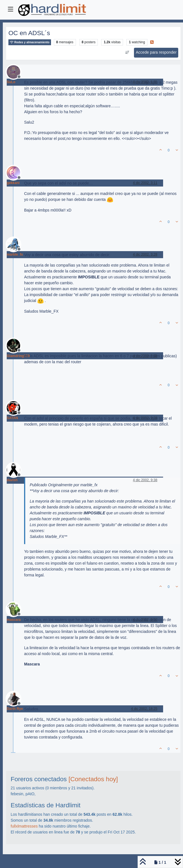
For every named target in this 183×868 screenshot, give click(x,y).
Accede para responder (156, 52)
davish (12, 480)
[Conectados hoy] (93, 779)
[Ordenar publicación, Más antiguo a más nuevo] (127, 53)
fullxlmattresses (24, 826)
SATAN (12, 418)
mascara (14, 620)
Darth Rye (15, 709)
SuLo (11, 82)
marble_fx (15, 255)
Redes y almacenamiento (30, 42)
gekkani (13, 183)
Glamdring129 (18, 356)
